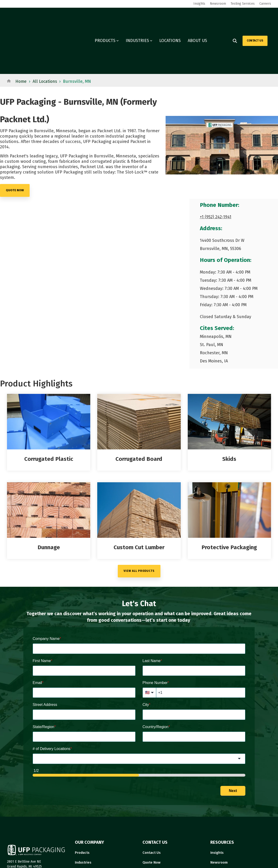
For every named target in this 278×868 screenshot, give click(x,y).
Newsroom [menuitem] (218, 4)
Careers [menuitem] (265, 4)
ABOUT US (197, 17)
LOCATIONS (170, 17)
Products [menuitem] (82, 805)
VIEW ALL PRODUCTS (139, 523)
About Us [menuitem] (150, 824)
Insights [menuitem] (199, 4)
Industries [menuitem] (83, 814)
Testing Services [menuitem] (243, 4)
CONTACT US (255, 17)
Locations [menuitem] (83, 824)
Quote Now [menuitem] (151, 814)
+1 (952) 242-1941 (216, 169)
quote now (15, 142)
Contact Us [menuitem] (152, 805)
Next (233, 743)
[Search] (235, 17)
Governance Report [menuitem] (226, 824)
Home (21, 34)
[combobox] (139, 711)
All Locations (46, 34)
